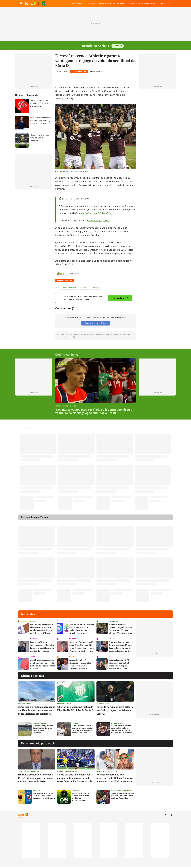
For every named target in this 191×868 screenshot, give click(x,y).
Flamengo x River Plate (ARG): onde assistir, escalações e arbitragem (44, 796)
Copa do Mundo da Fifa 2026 (66, 406)
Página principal (32, 3)
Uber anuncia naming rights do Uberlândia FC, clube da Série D (75, 709)
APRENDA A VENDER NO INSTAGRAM (142, 3)
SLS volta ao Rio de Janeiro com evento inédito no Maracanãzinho (81, 797)
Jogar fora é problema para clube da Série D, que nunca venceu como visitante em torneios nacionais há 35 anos (37, 710)
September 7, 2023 (99, 221)
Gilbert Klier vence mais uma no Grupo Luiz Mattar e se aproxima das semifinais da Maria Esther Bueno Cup (122, 729)
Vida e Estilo (113, 621)
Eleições (72, 657)
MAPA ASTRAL (78, 3)
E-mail (162, 3)
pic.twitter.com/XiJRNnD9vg (97, 213)
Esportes (96, 288)
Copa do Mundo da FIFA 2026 (44, 3)
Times (118, 46)
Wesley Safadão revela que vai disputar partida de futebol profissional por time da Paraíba (83, 729)
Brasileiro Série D (70, 288)
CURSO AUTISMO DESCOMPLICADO (112, 3)
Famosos (33, 639)
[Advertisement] (154, 729)
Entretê (33, 657)
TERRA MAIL (91, 3)
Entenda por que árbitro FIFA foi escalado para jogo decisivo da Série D (115, 710)
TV (70, 621)
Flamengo (36, 791)
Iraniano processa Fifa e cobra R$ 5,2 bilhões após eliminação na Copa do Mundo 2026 (36, 778)
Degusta (33, 621)
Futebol (84, 288)
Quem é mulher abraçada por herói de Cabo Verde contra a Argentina (122, 796)
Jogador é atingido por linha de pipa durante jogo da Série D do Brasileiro (43, 729)
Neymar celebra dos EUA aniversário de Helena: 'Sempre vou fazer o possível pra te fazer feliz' (115, 778)
